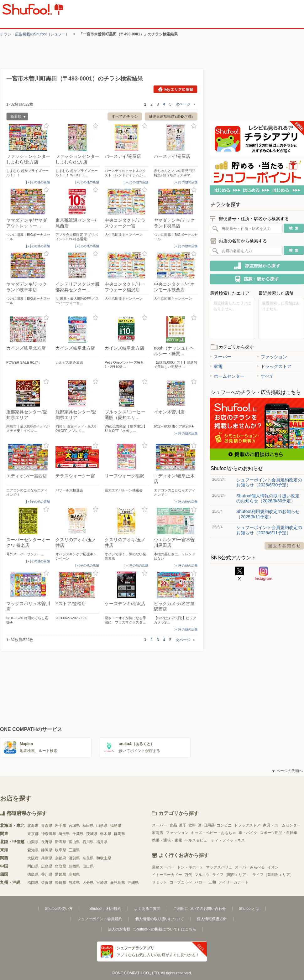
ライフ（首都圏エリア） (273, 875)
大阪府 (33, 858)
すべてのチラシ (125, 117)
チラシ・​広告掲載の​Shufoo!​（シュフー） (35, 34)
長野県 (47, 842)
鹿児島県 (118, 883)
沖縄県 (133, 883)
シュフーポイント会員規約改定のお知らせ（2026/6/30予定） (269, 482)
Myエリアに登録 (175, 89)
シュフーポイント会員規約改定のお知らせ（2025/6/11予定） (269, 530)
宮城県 (74, 826)
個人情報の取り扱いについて (160, 919)
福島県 (116, 826)
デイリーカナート (233, 882)
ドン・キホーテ (190, 867)
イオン (273, 867)
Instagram (264, 574)
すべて (265, 376)
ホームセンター (227, 376)
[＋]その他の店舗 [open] (38, 182)
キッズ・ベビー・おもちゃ (213, 833)
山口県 (88, 866)
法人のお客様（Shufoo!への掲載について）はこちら (152, 929)
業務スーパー (163, 867)
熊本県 (74, 883)
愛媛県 (60, 874)
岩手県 (60, 826)
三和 (212, 882)
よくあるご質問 (147, 909)
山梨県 (33, 842)
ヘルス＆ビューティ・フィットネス (215, 840)
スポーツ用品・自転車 (279, 833)
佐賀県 (47, 883)
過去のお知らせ (284, 546)
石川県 (88, 842)
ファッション (272, 357)
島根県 (74, 866)
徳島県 (33, 874)
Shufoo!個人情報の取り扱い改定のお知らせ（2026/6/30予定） (268, 498)
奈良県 (88, 858)
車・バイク (248, 833)
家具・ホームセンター (282, 825)
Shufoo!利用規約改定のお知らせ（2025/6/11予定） (268, 514)
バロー (200, 882)
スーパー (221, 357)
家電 (216, 366)
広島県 (47, 866)
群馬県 (119, 834)
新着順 (16, 117)
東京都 (33, 834)
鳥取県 (60, 866)
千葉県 (78, 834)
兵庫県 (47, 858)
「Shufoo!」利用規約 (103, 909)
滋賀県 (74, 858)
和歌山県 (104, 858)
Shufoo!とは (249, 909)
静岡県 (47, 850)
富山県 (74, 842)
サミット (160, 882)
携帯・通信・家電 (167, 840)
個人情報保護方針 (212, 919)
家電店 (158, 833)
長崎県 (60, 883)
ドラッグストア (274, 366)
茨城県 (92, 834)
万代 (188, 875)
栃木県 (106, 834)
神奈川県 (49, 834)
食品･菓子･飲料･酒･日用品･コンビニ (201, 825)
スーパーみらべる (250, 867)
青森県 (47, 826)
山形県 (102, 826)
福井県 (102, 842)
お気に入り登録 (46, 126)
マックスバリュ (219, 867)
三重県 (74, 850)
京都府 (60, 858)
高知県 (74, 874)
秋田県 (88, 826)
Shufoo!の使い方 (59, 909)
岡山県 (33, 866)
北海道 (33, 826)
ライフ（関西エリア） (231, 875)
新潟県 (60, 842)
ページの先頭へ (287, 771)
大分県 (88, 883)
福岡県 (33, 883)
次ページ (186, 104)
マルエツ (202, 875)
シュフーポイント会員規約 (100, 919)
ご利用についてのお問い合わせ (200, 909)
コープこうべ (181, 882)
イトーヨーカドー (167, 875)
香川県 (47, 874)
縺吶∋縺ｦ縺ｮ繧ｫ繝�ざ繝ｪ (171, 117)
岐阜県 (60, 850)
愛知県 (33, 850)
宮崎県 (102, 883)
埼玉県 (64, 834)
